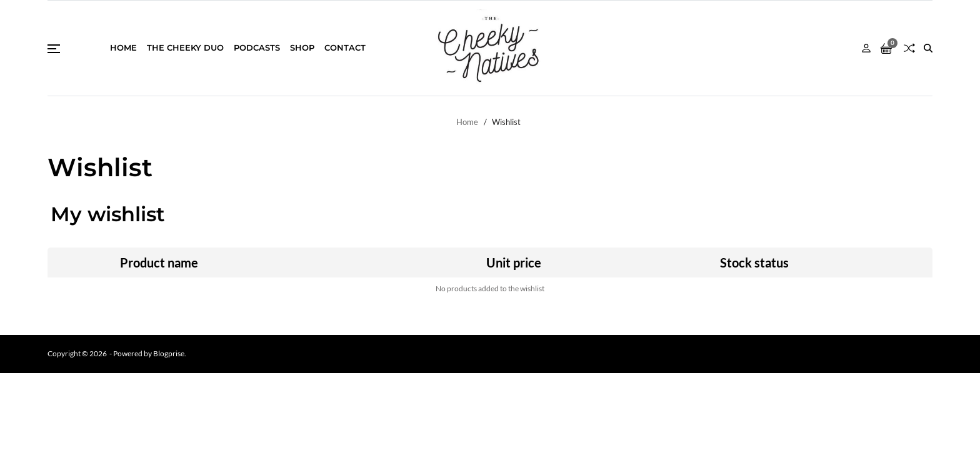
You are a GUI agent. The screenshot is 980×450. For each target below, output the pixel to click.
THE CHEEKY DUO (185, 47)
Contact (345, 47)
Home (123, 47)
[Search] (928, 48)
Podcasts (257, 47)
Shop (302, 47)
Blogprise (169, 353)
